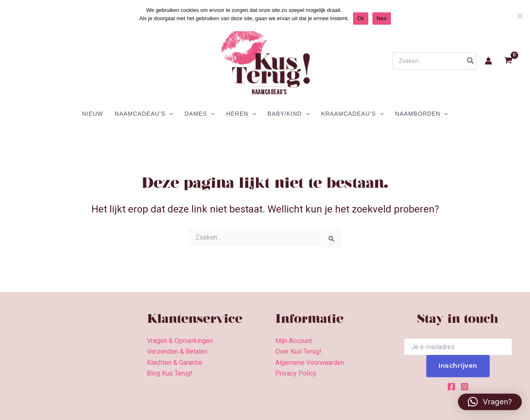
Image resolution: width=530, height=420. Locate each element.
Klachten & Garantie (175, 363)
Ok (361, 18)
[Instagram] (465, 387)
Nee (382, 18)
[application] (169, 114)
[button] (490, 402)
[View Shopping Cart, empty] (508, 61)
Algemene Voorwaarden (310, 363)
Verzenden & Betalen (177, 351)
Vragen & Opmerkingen (180, 341)
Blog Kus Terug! (170, 373)
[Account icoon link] (488, 61)
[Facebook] (451, 387)
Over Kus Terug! (298, 351)
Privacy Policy (296, 373)
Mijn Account (294, 341)
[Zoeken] (471, 61)
